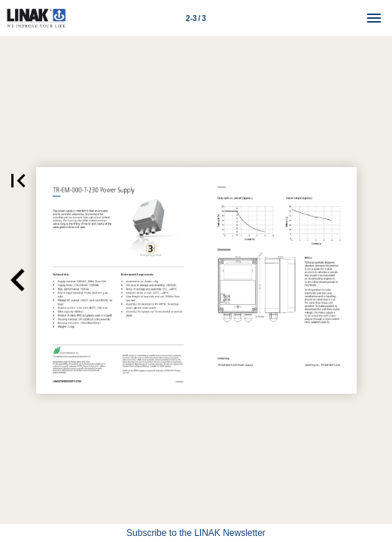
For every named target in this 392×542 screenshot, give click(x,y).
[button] (18, 280)
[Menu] (374, 18)
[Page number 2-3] (196, 18)
